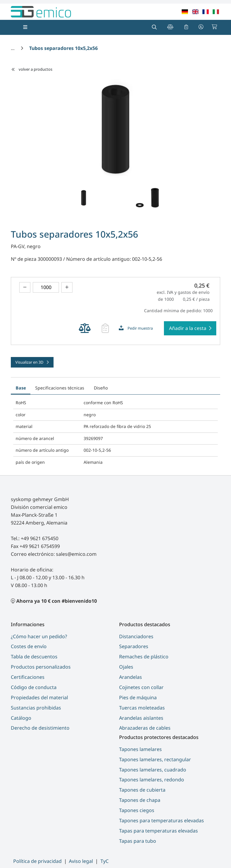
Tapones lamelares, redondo (152, 780)
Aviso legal (81, 861)
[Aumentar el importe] (67, 287)
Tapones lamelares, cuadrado (153, 770)
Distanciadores (136, 636)
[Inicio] (13, 48)
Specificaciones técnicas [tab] (60, 388)
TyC (105, 861)
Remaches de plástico (144, 657)
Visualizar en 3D (30, 362)
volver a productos (32, 69)
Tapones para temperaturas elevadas (162, 820)
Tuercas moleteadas (142, 708)
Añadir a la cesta (188, 328)
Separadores (134, 646)
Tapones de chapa (140, 800)
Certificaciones (28, 677)
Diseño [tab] (101, 388)
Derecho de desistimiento (40, 728)
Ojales (126, 667)
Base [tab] (21, 388)
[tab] (117, 385)
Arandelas (131, 677)
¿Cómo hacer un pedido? (39, 636)
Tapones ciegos (137, 810)
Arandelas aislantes (141, 718)
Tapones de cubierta (142, 790)
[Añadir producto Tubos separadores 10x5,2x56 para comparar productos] (85, 328)
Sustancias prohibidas (36, 708)
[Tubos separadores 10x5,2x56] (63, 48)
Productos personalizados (41, 667)
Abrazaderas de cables (145, 728)
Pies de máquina (138, 697)
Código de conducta (34, 687)
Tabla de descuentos (34, 657)
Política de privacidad (37, 861)
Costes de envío (29, 646)
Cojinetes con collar (141, 687)
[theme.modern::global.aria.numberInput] (46, 287)
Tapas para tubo (138, 841)
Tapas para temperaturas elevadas (159, 831)
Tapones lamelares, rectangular (155, 759)
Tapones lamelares (140, 749)
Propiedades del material (39, 697)
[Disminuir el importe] (25, 287)
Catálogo (21, 718)
